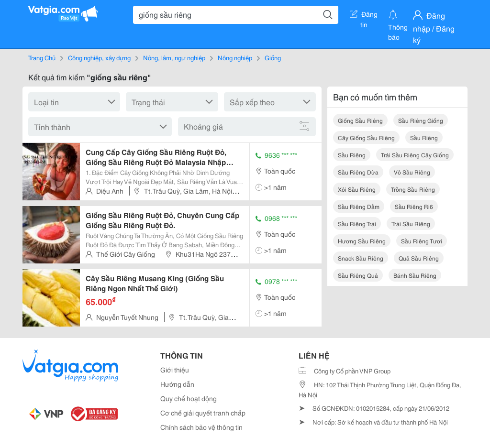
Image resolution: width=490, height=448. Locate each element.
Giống (273, 57)
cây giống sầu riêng (366, 137)
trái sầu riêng (411, 224)
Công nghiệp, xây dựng (99, 57)
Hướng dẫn (177, 384)
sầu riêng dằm (359, 206)
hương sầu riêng (362, 241)
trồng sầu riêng (413, 189)
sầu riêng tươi (422, 241)
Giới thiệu (175, 370)
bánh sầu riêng (415, 275)
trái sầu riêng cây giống (415, 155)
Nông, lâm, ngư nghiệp (174, 57)
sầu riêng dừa (358, 172)
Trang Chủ (42, 57)
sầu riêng (424, 137)
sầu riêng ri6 (414, 206)
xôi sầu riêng (357, 189)
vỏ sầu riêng (412, 172)
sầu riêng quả (358, 275)
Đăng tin (364, 16)
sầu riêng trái (357, 224)
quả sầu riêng (419, 258)
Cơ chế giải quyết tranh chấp (203, 413)
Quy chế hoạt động (189, 398)
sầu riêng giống (421, 120)
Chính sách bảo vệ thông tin (201, 427)
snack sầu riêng (361, 258)
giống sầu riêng (360, 120)
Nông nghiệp (235, 57)
